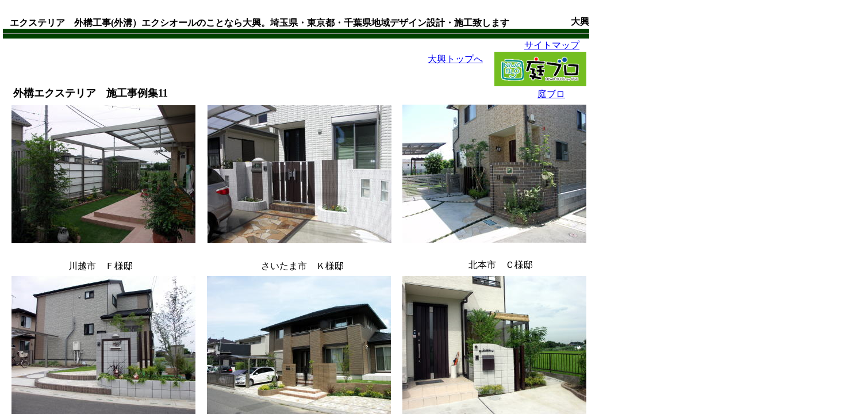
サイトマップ (552, 45)
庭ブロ (551, 94)
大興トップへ (455, 59)
